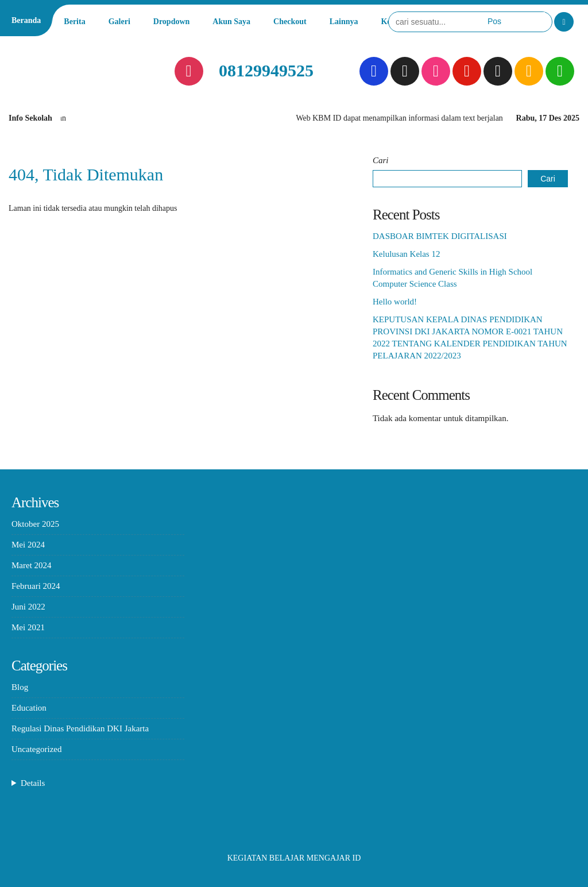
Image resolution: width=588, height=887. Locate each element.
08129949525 (266, 70)
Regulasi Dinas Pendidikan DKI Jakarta (80, 728)
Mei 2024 (28, 545)
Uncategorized (36, 749)
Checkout (290, 22)
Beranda (26, 20)
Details (33, 783)
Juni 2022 (28, 607)
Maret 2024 (32, 565)
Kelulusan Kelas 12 (406, 254)
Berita (74, 22)
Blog (20, 687)
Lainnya (344, 22)
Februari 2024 (36, 586)
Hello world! (395, 302)
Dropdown (172, 22)
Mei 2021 (28, 627)
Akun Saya (231, 22)
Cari (381, 160)
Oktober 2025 (35, 524)
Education (29, 708)
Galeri (119, 22)
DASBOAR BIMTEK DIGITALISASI (440, 236)
